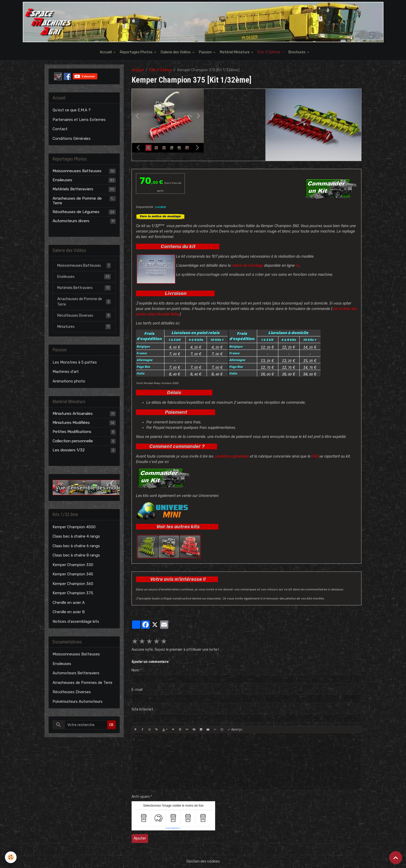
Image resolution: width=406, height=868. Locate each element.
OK (111, 725)
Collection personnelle (73, 441)
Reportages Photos (137, 52)
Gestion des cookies (203, 861)
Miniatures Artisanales (73, 414)
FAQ (315, 456)
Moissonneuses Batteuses (77, 171)
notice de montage (247, 266)
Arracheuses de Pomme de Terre (77, 201)
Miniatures (84, 327)
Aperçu (235, 730)
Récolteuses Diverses (84, 315)
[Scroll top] (396, 858)
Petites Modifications (72, 432)
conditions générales (232, 456)
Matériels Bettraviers (84, 288)
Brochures (297, 52)
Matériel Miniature (235, 52)
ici (298, 266)
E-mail (137, 690)
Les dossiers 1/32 (69, 450)
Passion (206, 52)
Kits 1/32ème (269, 52)
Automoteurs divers (71, 221)
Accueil (106, 52)
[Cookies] (11, 857)
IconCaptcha (172, 828)
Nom (135, 670)
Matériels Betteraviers (73, 189)
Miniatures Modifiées (71, 423)
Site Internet (142, 709)
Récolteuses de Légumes (76, 212)
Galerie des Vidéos (176, 52)
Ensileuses (62, 180)
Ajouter (140, 838)
